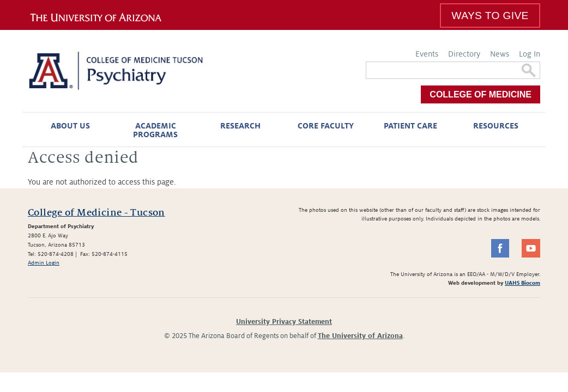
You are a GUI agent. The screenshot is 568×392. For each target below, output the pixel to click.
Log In (530, 54)
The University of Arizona (360, 336)
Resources (496, 126)
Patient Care (410, 126)
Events (427, 54)
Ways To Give (490, 16)
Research (240, 126)
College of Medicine (481, 94)
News (500, 54)
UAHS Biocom (522, 283)
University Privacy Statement (284, 322)
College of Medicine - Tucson (96, 213)
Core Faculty (326, 126)
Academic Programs (155, 130)
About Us (70, 126)
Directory (464, 54)
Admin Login (44, 263)
